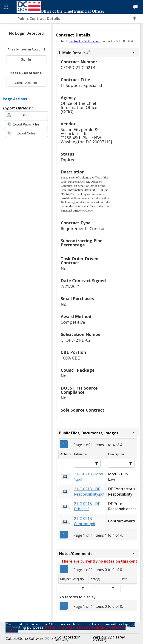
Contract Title (75, 80)
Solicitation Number (82, 335)
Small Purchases (77, 299)
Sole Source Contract (83, 410)
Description (73, 172)
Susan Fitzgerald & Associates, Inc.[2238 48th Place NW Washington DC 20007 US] (86, 136)
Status (67, 154)
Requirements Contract (84, 229)
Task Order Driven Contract (80, 261)
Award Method (76, 317)
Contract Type (76, 223)
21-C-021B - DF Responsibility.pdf (89, 492)
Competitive (73, 322)
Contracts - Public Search (85, 41)
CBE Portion (73, 353)
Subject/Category (72, 579)
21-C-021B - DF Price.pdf (87, 506)
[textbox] (83, 464)
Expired (68, 160)
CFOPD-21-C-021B (78, 68)
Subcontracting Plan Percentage (82, 243)
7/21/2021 (70, 286)
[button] (97, 464)
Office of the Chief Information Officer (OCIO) (80, 107)
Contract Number (79, 62)
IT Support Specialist (82, 85)
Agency (68, 98)
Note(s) (95, 579)
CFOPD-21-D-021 (77, 340)
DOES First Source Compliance (79, 390)
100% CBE (70, 358)
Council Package (78, 370)
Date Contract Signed (83, 281)
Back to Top (134, 18)
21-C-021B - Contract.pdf (85, 521)
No (64, 269)
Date (124, 579)
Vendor (68, 124)
